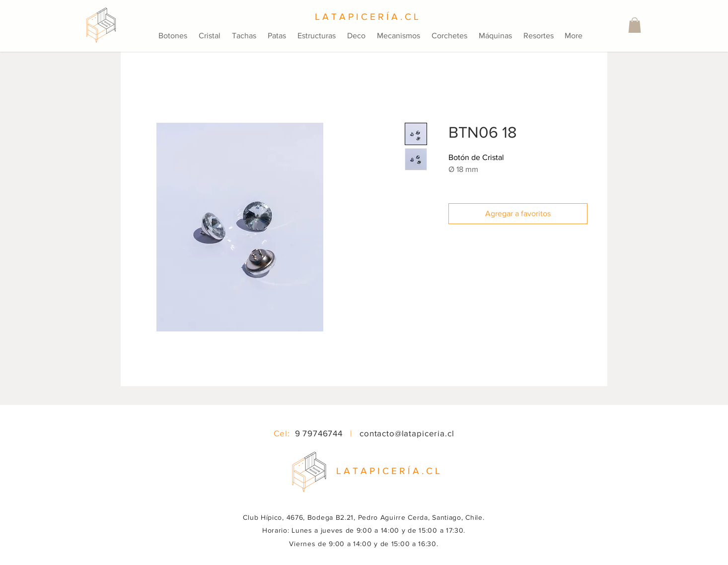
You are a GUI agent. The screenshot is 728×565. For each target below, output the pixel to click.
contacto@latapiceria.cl (407, 433)
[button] (635, 25)
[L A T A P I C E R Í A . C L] (364, 17)
